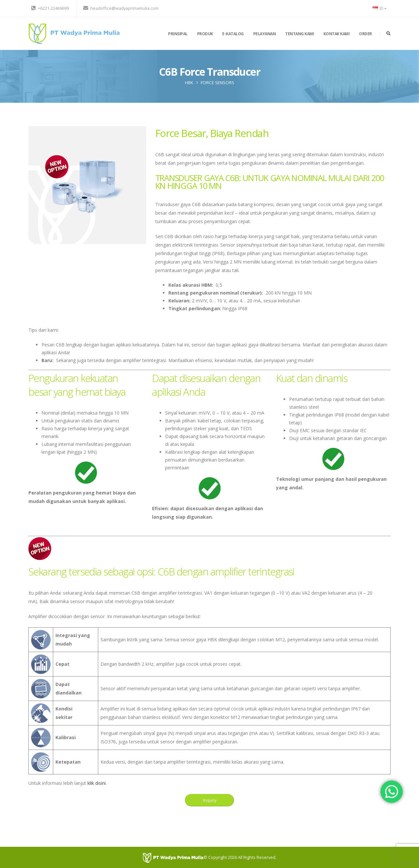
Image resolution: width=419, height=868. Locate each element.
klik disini (97, 783)
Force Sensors (217, 83)
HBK (189, 83)
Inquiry (210, 800)
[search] (388, 34)
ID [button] (380, 8)
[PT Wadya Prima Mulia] (173, 857)
